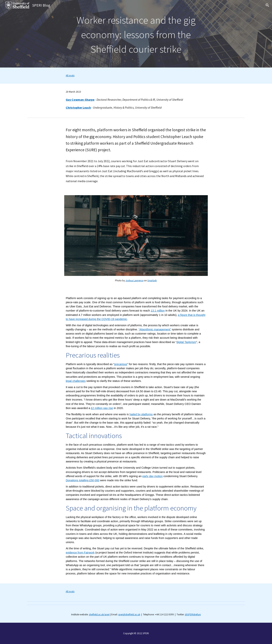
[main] (136, 34)
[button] (267, 5)
